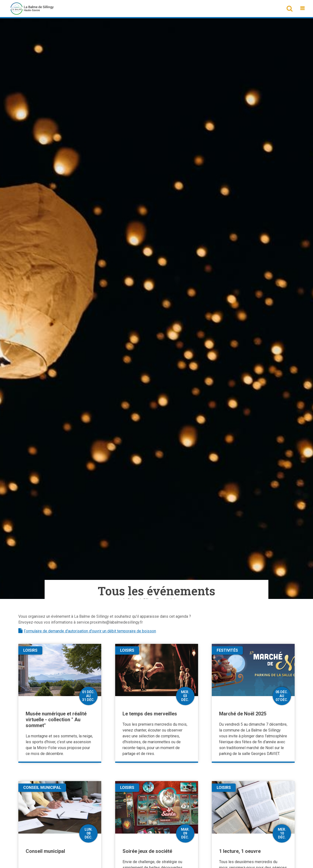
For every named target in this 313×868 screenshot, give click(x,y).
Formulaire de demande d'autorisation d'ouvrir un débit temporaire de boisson (90, 631)
